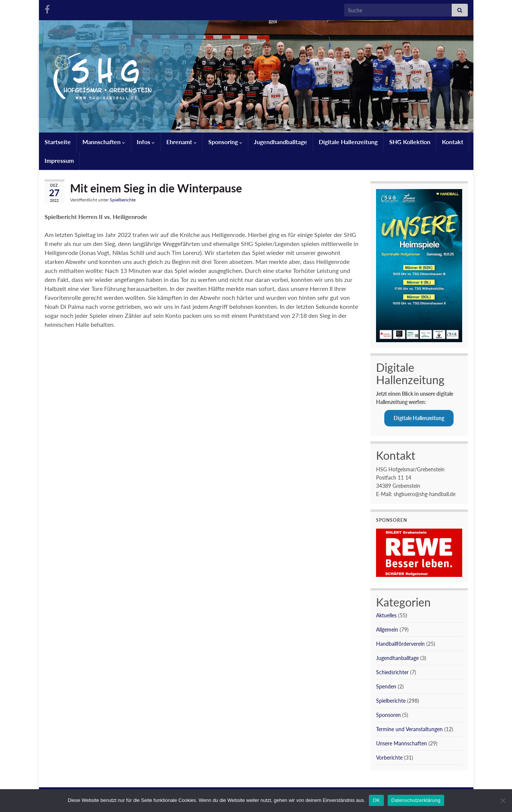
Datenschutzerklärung (416, 800)
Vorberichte (389, 758)
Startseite (58, 142)
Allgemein (387, 629)
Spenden (386, 686)
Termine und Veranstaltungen (409, 729)
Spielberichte (123, 200)
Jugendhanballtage (397, 658)
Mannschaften (104, 142)
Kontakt (453, 142)
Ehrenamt (181, 142)
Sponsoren (388, 715)
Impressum (59, 160)
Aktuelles (386, 615)
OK (376, 800)
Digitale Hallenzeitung (348, 142)
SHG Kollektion (410, 142)
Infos (146, 142)
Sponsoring (225, 142)
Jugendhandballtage (281, 142)
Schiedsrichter (392, 672)
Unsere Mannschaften (402, 743)
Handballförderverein (400, 644)
